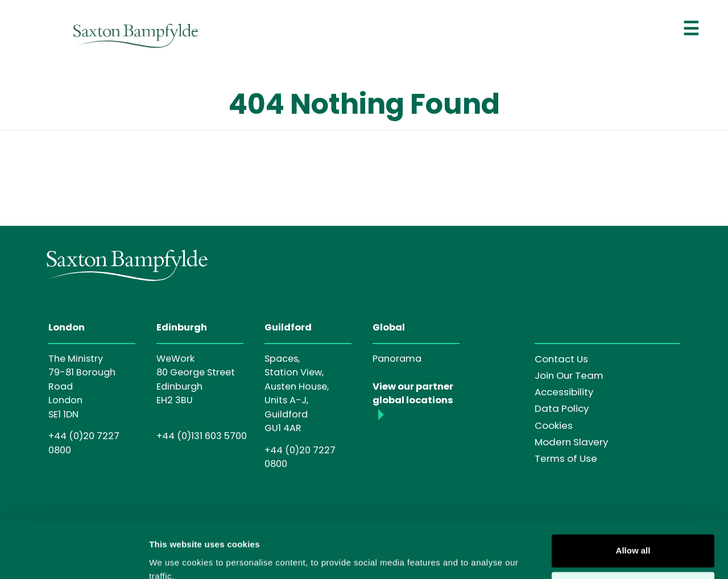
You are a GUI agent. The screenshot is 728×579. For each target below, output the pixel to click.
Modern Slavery (571, 442)
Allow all (633, 500)
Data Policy (562, 408)
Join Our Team (569, 375)
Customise (633, 537)
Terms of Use (566, 458)
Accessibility (564, 392)
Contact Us (561, 359)
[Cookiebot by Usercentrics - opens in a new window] (74, 557)
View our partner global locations (413, 393)
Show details (175, 557)
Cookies (554, 425)
